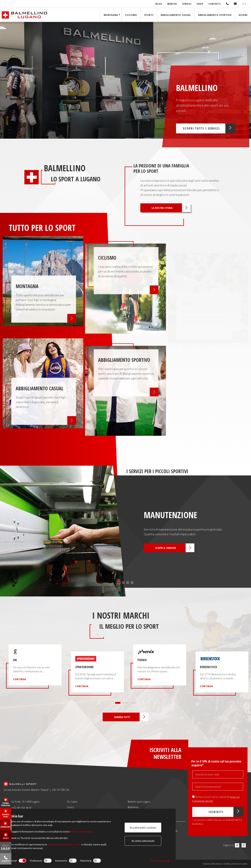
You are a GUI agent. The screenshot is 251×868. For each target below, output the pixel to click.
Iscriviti (226, 812)
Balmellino (5, 825)
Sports (149, 15)
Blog (159, 4)
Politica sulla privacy (81, 831)
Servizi (187, 4)
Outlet (6, 836)
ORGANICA (216, 864)
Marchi (172, 4)
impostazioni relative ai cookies (64, 844)
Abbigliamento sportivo (215, 15)
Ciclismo (131, 15)
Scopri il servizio (175, 548)
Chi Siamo (72, 802)
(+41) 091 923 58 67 (18, 808)
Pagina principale (6, 802)
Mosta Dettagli (160, 861)
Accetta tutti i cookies (143, 827)
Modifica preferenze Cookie (235, 864)
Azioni (243, 15)
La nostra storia (171, 208)
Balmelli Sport (6, 814)
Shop (200, 4)
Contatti (215, 4)
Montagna (111, 15)
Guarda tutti (131, 717)
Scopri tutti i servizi (209, 128)
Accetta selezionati (143, 841)
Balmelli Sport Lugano (139, 802)
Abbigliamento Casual (176, 15)
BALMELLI (6, 848)
